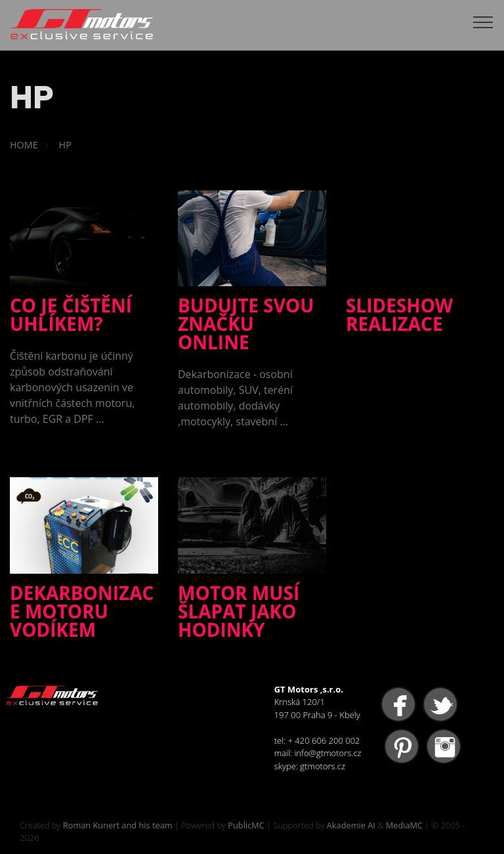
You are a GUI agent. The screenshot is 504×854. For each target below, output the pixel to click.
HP (65, 145)
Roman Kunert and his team (118, 825)
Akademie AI (351, 825)
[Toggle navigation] (483, 22)
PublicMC (246, 825)
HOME (24, 145)
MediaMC (404, 825)
